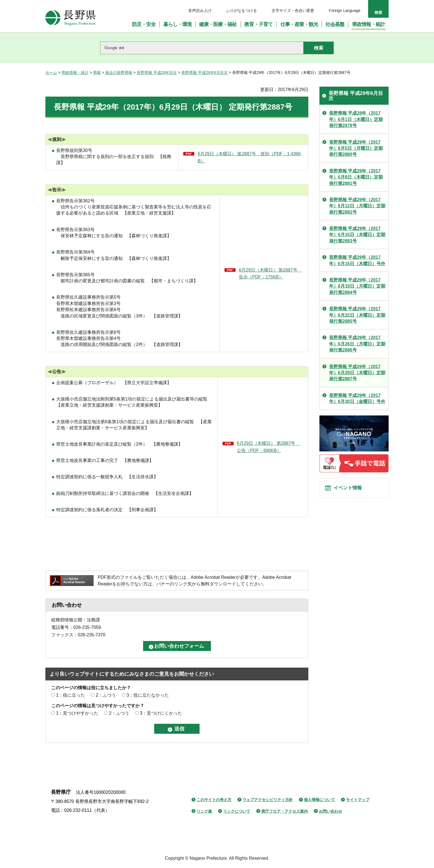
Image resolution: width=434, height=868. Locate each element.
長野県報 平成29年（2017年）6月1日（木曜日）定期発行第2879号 (356, 119)
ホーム (51, 73)
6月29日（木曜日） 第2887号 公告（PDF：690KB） (268, 447)
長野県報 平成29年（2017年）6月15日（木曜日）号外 (357, 260)
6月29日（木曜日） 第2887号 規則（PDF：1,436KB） (249, 157)
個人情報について (319, 800)
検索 (378, 12)
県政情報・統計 (75, 73)
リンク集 (204, 811)
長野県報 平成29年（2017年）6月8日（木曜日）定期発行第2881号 (356, 177)
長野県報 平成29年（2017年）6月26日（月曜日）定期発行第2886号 (357, 344)
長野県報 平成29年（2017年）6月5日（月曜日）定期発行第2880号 (356, 148)
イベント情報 (350, 490)
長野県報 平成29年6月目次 (204, 73)
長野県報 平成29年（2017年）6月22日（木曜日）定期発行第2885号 (357, 315)
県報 (97, 73)
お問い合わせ (330, 811)
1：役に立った (70, 695)
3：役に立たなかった (148, 695)
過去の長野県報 (119, 73)
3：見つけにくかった (161, 713)
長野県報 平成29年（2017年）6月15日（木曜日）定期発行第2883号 (357, 235)
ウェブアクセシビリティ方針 (268, 800)
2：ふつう (106, 695)
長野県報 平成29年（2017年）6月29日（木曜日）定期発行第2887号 (357, 373)
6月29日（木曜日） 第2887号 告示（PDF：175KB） (270, 274)
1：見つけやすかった (77, 713)
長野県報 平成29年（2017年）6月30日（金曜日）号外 (357, 398)
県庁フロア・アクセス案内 (285, 811)
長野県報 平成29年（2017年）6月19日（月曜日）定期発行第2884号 (357, 286)
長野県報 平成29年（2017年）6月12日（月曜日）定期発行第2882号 (357, 206)
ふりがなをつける (241, 11)
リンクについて (237, 811)
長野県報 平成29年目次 (157, 73)
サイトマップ (358, 800)
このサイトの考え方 (214, 800)
